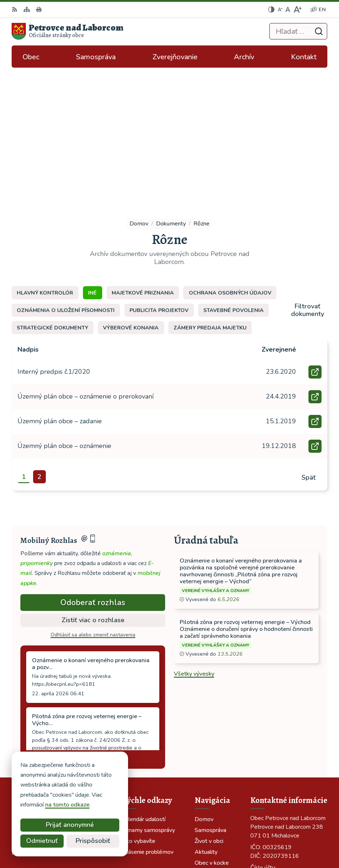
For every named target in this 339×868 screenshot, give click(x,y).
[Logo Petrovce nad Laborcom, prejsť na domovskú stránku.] (67, 31)
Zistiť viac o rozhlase (93, 487)
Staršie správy (45, 624)
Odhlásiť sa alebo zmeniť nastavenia (93, 501)
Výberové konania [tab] (131, 194)
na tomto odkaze (37, 805)
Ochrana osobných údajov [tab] (230, 159)
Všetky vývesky (194, 540)
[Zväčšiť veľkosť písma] (297, 9)
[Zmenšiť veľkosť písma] (280, 9)
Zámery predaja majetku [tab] (210, 194)
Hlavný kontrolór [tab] (45, 159)
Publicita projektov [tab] (159, 177)
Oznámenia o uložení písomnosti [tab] (66, 177)
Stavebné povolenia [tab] (234, 177)
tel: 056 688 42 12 (276, 746)
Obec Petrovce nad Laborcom (221, 839)
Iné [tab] (92, 159)
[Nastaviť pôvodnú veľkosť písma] (288, 9)
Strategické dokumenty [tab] (52, 194)
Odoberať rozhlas (93, 469)
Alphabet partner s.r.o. (230, 829)
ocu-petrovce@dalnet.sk (283, 755)
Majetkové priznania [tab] (143, 159)
